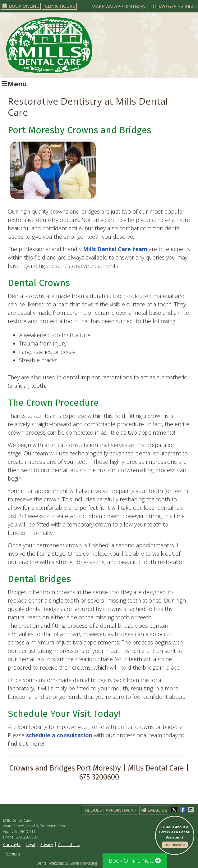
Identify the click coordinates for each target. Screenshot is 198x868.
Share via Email (191, 810)
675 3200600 (183, 7)
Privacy (47, 845)
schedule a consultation (59, 735)
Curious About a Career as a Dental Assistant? (175, 836)
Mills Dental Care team (115, 249)
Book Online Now (135, 861)
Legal (30, 845)
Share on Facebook (183, 810)
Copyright (12, 845)
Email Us (154, 810)
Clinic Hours (60, 6)
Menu (14, 84)
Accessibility (69, 845)
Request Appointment (111, 810)
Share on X (175, 810)
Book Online (21, 6)
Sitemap (13, 854)
